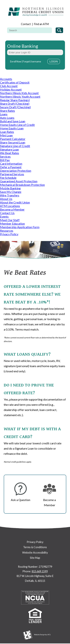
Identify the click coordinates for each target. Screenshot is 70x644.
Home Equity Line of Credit (17, 125)
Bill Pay (5, 160)
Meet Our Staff (10, 220)
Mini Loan (6, 135)
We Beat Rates (10, 153)
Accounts (6, 79)
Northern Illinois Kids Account (19, 93)
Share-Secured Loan (13, 142)
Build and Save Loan (13, 121)
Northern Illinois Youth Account (20, 96)
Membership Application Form (20, 227)
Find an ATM (41, 24)
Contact (26, 24)
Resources (7, 231)
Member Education (12, 223)
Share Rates (7, 111)
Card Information (11, 164)
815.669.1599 (40, 571)
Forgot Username (32, 61)
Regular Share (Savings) (15, 100)
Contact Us (7, 213)
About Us (6, 199)
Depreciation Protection (16, 171)
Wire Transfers (10, 195)
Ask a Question (21, 500)
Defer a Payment (11, 167)
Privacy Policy (9, 234)
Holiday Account (11, 89)
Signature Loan (9, 149)
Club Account (9, 86)
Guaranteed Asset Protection (19, 181)
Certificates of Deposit (15, 82)
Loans (4, 114)
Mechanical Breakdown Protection (22, 185)
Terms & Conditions (35, 547)
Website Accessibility (35, 553)
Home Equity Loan (12, 128)
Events (4, 216)
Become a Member (12, 209)
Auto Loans (7, 118)
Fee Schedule (8, 178)
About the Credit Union (15, 202)
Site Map (35, 558)
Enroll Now (16, 61)
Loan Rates (7, 132)
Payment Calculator (13, 139)
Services (5, 156)
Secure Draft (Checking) (15, 107)
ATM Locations (10, 206)
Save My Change (11, 192)
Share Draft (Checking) (15, 104)
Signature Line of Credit (15, 146)
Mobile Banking (10, 188)
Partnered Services (12, 174)
